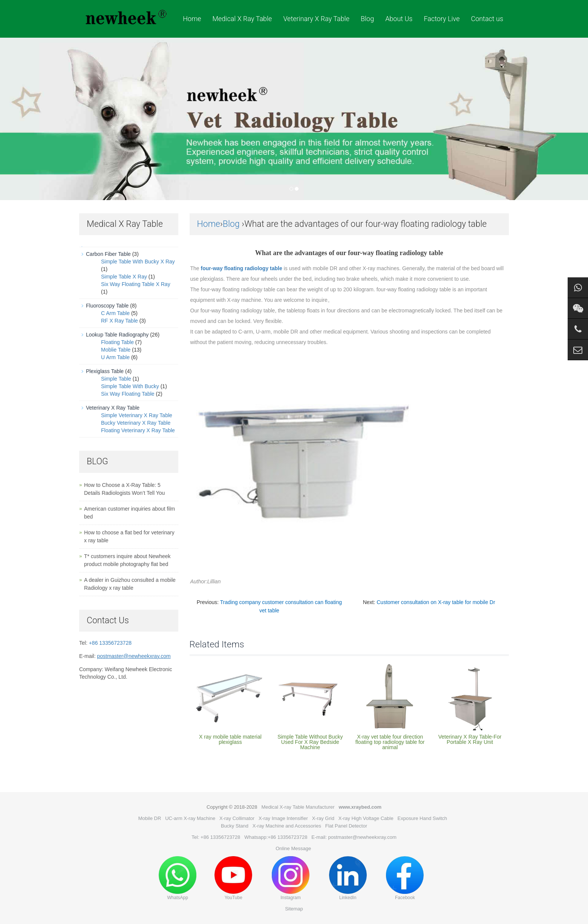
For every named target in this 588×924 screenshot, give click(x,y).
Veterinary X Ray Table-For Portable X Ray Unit (470, 739)
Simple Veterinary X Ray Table (137, 415)
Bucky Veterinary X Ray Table (136, 423)
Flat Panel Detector (346, 826)
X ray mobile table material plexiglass (230, 739)
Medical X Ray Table (242, 19)
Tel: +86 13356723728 (216, 837)
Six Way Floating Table (128, 394)
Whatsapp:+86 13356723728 (276, 837)
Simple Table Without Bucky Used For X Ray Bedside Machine (310, 742)
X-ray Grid (323, 818)
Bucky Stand (235, 826)
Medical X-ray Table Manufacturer (298, 807)
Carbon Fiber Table (108, 254)
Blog (367, 19)
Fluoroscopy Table (107, 306)
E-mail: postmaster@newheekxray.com (354, 837)
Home (192, 19)
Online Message (293, 848)
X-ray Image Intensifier (283, 818)
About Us (399, 19)
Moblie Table (116, 350)
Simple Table (116, 379)
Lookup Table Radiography (117, 335)
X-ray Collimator (237, 818)
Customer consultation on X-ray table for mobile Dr (436, 602)
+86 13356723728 (110, 643)
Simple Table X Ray (124, 277)
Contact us (487, 19)
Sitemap (294, 909)
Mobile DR (150, 818)
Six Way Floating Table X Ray (136, 284)
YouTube (233, 878)
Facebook (405, 878)
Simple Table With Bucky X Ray (138, 262)
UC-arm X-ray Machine (190, 818)
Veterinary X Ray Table (316, 19)
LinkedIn (348, 878)
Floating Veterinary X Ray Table (138, 430)
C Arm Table (115, 313)
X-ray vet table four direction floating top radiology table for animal (390, 742)
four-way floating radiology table (241, 268)
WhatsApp (178, 878)
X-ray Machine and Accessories (287, 826)
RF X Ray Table (119, 321)
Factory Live (442, 19)
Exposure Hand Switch (423, 818)
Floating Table (117, 342)
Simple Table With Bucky (130, 386)
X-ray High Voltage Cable (366, 818)
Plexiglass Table (105, 371)
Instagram (291, 878)
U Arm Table (115, 357)
